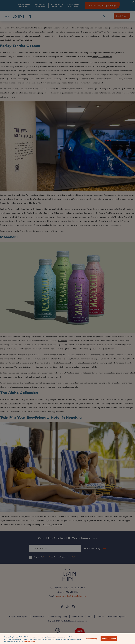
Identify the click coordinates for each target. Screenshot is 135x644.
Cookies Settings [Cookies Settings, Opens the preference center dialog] (91, 638)
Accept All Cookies (109, 638)
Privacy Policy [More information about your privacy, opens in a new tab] (29, 641)
